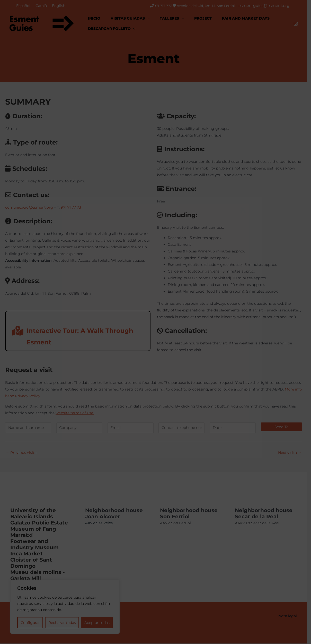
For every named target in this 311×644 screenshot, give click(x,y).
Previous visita (21, 453)
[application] (147, 18)
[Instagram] (300, 24)
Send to (285, 427)
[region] (67, 607)
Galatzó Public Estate (39, 523)
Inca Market (26, 554)
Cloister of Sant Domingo (31, 563)
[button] (130, 18)
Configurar (31, 623)
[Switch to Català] (41, 6)
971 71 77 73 (71, 208)
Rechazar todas (64, 623)
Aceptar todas (100, 623)
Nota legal (291, 616)
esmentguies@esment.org (268, 6)
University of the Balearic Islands (33, 514)
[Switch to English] (59, 6)
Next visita (294, 453)
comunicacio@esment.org (29, 208)
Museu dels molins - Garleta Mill (38, 576)
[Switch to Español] (23, 6)
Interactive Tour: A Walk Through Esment (73, 336)
